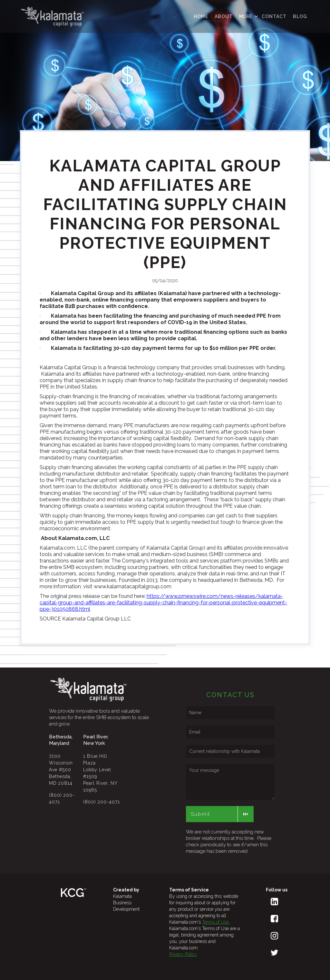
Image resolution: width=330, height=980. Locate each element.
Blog (300, 16)
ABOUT (224, 16)
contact (274, 16)
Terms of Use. (216, 922)
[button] (247, 16)
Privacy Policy (183, 954)
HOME (201, 16)
